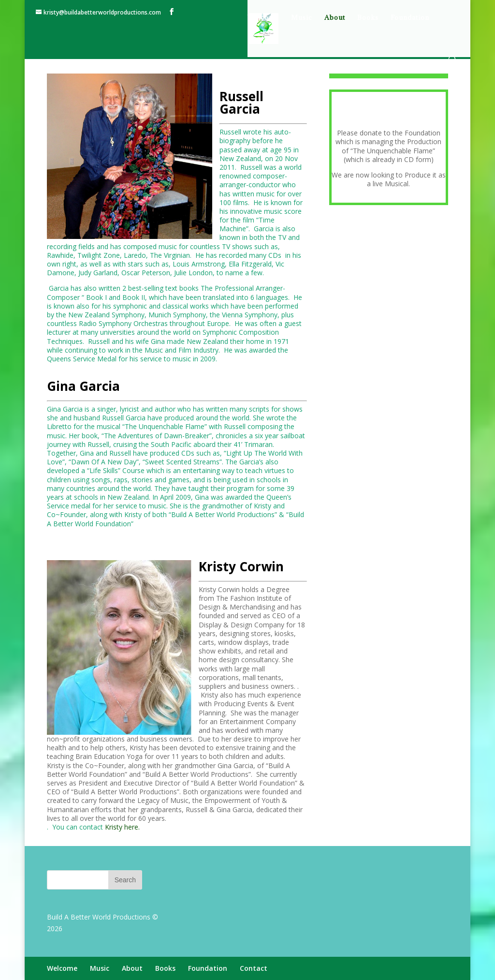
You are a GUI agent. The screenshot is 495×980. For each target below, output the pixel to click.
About (335, 18)
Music (302, 18)
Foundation (410, 18)
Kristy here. (122, 827)
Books (368, 18)
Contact (261, 39)
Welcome (263, 18)
